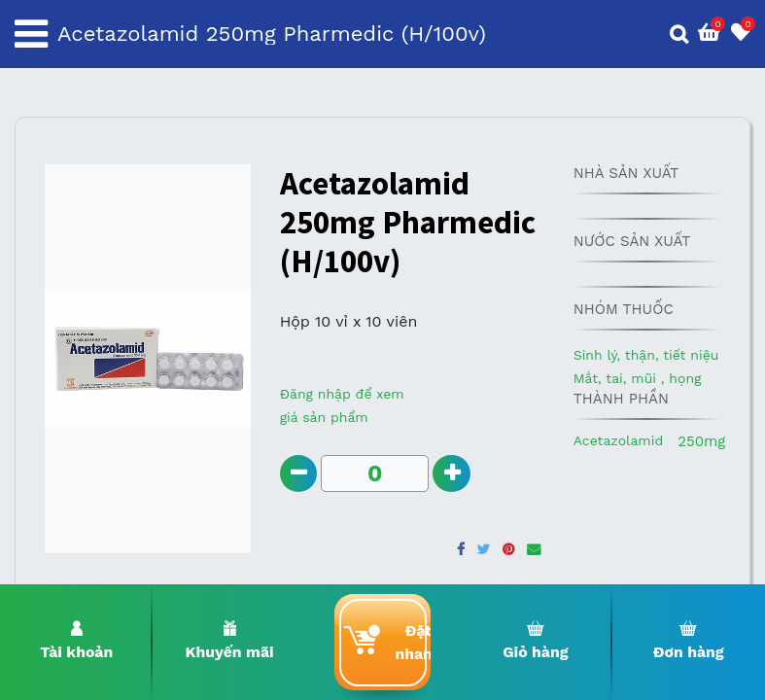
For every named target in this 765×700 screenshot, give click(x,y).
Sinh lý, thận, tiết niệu (646, 355)
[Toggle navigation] (31, 34)
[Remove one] (299, 474)
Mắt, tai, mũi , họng (638, 378)
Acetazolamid (618, 440)
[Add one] (452, 474)
